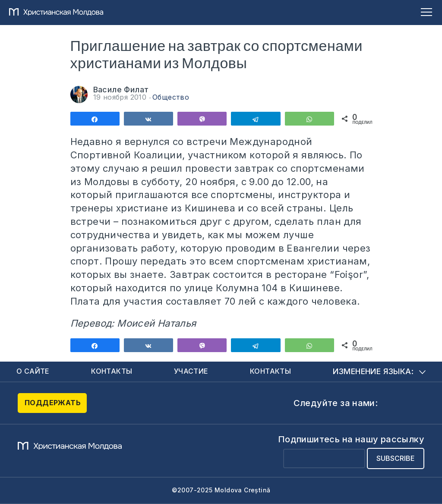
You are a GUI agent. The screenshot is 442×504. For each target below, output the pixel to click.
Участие (191, 371)
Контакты (112, 371)
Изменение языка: (379, 371)
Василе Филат (121, 90)
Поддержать (53, 403)
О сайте (33, 371)
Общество (171, 97)
